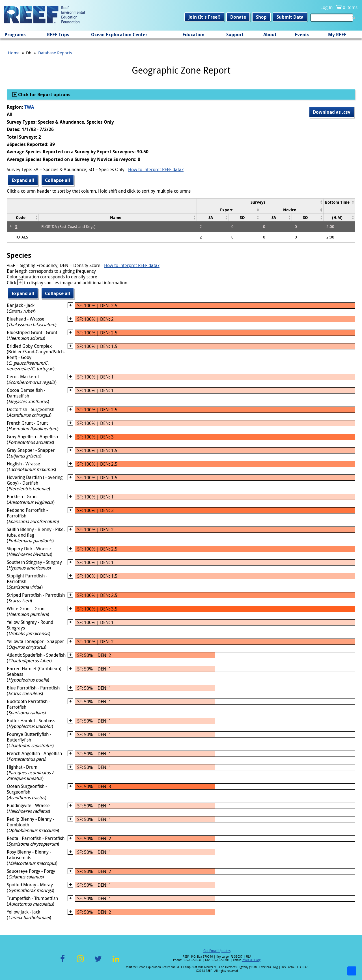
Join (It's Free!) (204, 17)
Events (302, 35)
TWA (29, 107)
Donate (238, 17)
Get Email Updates (217, 951)
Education (193, 35)
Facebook (63, 962)
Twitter (98, 962)
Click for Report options (44, 94)
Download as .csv (332, 112)
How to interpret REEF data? (156, 169)
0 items (350, 7)
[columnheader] (260, 202)
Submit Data (290, 17)
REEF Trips (58, 35)
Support (235, 35)
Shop (261, 17)
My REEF (337, 35)
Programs (15, 35)
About (270, 35)
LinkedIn (116, 962)
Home (14, 53)
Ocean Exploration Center (119, 35)
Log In (327, 7)
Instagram (80, 962)
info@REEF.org (251, 960)
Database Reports (55, 53)
